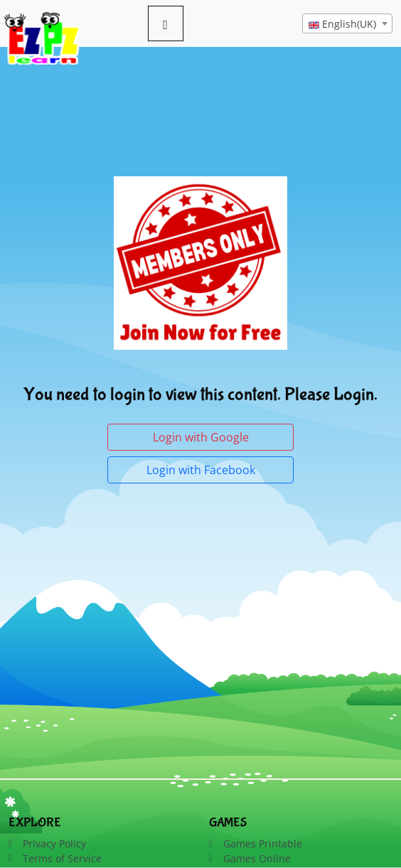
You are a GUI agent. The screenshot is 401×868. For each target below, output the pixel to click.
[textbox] (347, 24)
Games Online (257, 858)
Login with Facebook (201, 470)
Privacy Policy (54, 843)
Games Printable (263, 843)
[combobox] (347, 23)
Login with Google (201, 437)
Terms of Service (62, 858)
